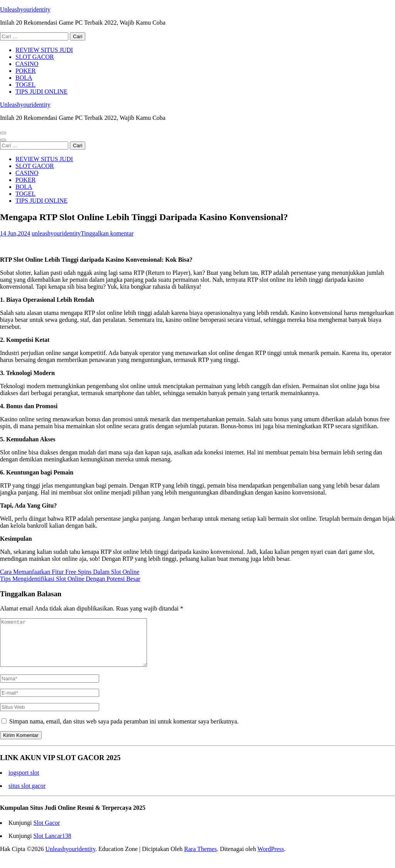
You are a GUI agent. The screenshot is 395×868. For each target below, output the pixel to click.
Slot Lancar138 (52, 845)
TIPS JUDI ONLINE (41, 92)
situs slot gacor (27, 795)
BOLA (24, 78)
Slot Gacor (46, 832)
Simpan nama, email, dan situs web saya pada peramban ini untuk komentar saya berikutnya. (124, 731)
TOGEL (25, 85)
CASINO (27, 64)
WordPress (271, 858)
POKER (25, 71)
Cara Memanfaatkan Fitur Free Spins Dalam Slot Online (70, 572)
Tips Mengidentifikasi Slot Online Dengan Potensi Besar (70, 579)
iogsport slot (24, 782)
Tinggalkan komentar (107, 233)
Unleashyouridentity (25, 9)
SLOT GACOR (35, 57)
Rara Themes (200, 858)
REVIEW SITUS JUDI (44, 50)
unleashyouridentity (56, 233)
